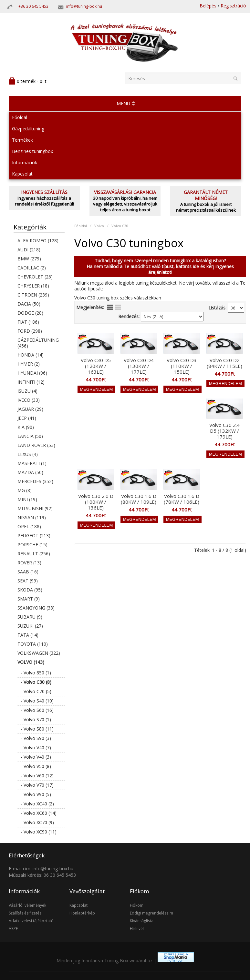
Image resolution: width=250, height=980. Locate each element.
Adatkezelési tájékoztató (31, 921)
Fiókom (137, 905)
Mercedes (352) (35, 481)
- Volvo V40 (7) (36, 748)
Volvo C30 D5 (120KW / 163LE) (96, 366)
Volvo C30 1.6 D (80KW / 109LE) (139, 499)
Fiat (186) (28, 322)
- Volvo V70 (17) (37, 785)
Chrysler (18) (33, 286)
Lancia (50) (30, 436)
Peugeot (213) (34, 535)
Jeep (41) (27, 418)
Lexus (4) (28, 454)
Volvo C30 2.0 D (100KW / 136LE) (96, 502)
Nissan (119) (32, 517)
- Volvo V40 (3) (36, 757)
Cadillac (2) (32, 268)
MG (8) (25, 490)
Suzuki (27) (30, 626)
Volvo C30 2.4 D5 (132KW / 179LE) (224, 431)
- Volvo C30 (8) (36, 682)
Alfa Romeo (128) (38, 241)
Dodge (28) (30, 313)
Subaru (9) (30, 617)
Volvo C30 (120, 226)
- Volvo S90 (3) (36, 738)
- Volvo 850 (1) (36, 673)
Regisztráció (233, 6)
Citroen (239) (33, 295)
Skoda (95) (30, 590)
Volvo (99, 226)
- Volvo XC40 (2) (37, 804)
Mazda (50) (30, 472)
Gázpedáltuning (28, 129)
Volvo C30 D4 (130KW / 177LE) (139, 366)
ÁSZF (13, 929)
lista (110, 307)
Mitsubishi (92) (35, 508)
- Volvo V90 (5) (36, 794)
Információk (25, 162)
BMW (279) (29, 259)
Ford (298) (30, 331)
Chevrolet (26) (35, 277)
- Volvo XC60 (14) (39, 813)
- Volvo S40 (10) (37, 701)
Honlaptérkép (82, 913)
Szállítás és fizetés (25, 913)
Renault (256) (34, 554)
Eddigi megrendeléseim (151, 913)
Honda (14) (31, 355)
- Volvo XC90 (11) (39, 832)
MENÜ (123, 103)
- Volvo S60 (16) (37, 710)
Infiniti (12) (31, 382)
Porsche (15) (32, 545)
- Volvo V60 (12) (37, 776)
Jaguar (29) (30, 409)
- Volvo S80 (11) (37, 729)
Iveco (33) (29, 400)
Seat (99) (28, 581)
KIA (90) (26, 427)
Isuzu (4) (27, 391)
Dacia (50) (29, 304)
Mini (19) (27, 499)
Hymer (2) (29, 364)
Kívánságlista (142, 921)
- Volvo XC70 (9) (37, 822)
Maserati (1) (32, 463)
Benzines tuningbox (32, 151)
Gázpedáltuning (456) (38, 343)
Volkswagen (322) (39, 653)
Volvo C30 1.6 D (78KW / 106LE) (182, 499)
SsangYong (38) (36, 608)
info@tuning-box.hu (84, 6)
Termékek (22, 140)
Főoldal (20, 117)
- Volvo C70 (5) (36, 691)
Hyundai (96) (32, 373)
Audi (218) (29, 250)
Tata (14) (28, 635)
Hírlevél (137, 929)
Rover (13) (29, 563)
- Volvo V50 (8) (36, 766)
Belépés (208, 6)
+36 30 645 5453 (33, 6)
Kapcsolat (22, 174)
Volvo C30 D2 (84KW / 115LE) (224, 363)
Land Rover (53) (36, 445)
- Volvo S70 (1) (36, 719)
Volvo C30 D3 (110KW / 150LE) (182, 366)
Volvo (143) (31, 662)
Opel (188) (29, 526)
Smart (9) (29, 599)
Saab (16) (28, 572)
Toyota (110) (33, 644)
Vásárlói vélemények (27, 905)
